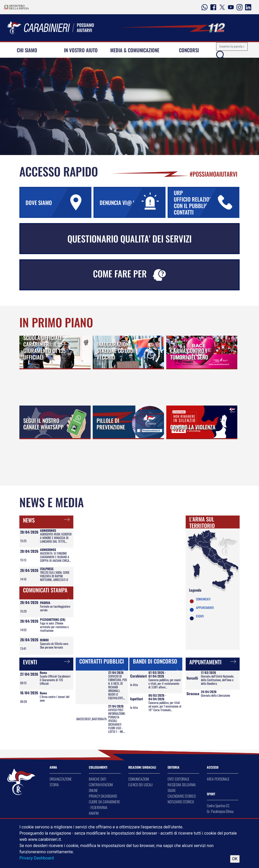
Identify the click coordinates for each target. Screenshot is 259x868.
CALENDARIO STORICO (182, 796)
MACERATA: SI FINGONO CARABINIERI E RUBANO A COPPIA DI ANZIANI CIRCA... (55, 557)
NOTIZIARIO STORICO (181, 802)
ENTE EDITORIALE (179, 779)
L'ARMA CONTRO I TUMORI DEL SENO (189, 354)
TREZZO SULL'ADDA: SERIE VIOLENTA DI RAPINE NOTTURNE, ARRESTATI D (55, 576)
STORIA (54, 785)
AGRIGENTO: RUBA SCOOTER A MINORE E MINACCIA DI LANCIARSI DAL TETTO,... (56, 538)
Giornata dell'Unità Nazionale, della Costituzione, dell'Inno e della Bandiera (217, 680)
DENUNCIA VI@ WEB (132, 202)
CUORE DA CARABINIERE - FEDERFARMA (104, 804)
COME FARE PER (129, 274)
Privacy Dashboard (37, 858)
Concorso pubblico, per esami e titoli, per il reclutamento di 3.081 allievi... (165, 683)
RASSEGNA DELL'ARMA (182, 785)
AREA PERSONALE (218, 779)
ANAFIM (94, 813)
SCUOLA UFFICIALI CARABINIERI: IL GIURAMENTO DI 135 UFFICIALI (44, 347)
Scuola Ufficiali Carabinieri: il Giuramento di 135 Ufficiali (55, 680)
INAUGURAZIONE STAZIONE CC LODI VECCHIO (116, 351)
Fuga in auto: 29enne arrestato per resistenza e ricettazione (54, 627)
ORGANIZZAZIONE (61, 779)
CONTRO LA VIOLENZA (193, 427)
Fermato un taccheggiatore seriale (55, 608)
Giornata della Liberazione (215, 695)
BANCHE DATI (97, 779)
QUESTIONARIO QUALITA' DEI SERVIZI (129, 238)
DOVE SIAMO (58, 202)
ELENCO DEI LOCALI (140, 785)
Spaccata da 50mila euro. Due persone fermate (54, 645)
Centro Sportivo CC (218, 806)
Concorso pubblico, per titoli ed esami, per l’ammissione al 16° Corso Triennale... (165, 706)
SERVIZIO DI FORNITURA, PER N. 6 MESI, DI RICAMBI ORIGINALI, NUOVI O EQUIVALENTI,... (117, 687)
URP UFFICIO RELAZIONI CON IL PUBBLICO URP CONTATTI (206, 202)
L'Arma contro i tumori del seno (55, 698)
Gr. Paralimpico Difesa (220, 811)
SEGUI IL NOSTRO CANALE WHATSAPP (43, 424)
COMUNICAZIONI (139, 779)
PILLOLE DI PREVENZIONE (111, 424)
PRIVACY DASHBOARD (103, 796)
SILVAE (172, 790)
